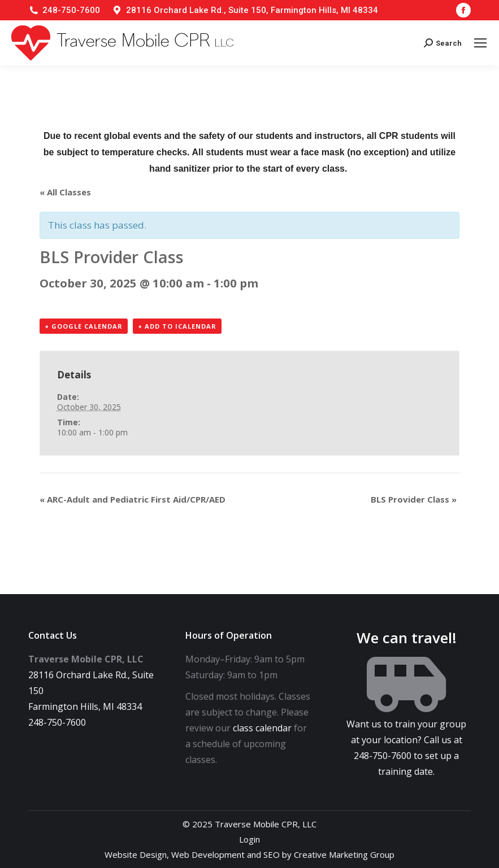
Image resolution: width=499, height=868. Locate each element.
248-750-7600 (71, 10)
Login (249, 839)
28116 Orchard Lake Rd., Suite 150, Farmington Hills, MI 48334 (252, 10)
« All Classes (65, 192)
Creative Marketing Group (344, 854)
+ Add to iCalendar (177, 326)
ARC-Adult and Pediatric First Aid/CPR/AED (133, 499)
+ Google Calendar (84, 326)
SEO (272, 854)
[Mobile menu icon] (480, 43)
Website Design (136, 854)
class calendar (262, 728)
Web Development (208, 854)
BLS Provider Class (414, 499)
